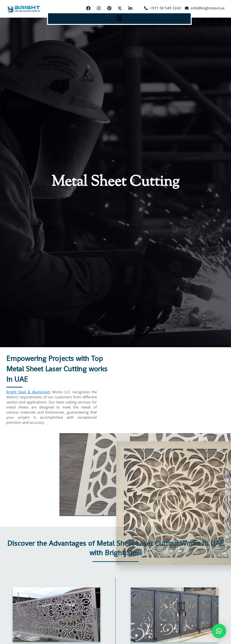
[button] (119, 18)
